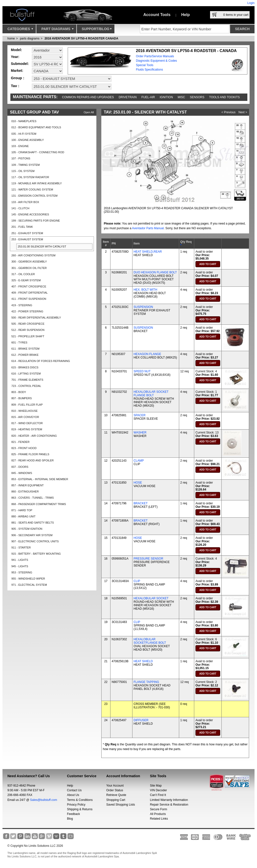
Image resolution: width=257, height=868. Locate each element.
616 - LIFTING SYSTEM (26, 374)
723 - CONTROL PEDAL (26, 386)
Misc (181, 97)
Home (11, 38)
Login (251, 3)
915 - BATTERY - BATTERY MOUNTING (36, 554)
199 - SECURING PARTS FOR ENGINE (36, 221)
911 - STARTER (21, 547)
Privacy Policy (76, 805)
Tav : (15, 86)
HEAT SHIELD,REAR (148, 252)
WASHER (140, 433)
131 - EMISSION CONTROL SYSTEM (34, 196)
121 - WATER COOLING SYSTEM (32, 189)
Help (185, 15)
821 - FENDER (20, 442)
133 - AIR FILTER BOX (25, 202)
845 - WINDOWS (22, 473)
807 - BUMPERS (22, 398)
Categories (20, 30)
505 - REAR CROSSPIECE (28, 324)
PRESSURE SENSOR (149, 559)
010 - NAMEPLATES (24, 121)
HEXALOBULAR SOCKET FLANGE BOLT (151, 394)
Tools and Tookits (224, 97)
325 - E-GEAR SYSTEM (26, 280)
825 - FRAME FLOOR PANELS (30, 454)
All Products (158, 814)
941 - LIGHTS (20, 560)
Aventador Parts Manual (148, 228)
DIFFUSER (141, 720)
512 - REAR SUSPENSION (28, 330)
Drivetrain (128, 97)
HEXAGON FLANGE (147, 354)
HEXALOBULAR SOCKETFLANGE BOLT (150, 641)
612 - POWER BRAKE (25, 355)
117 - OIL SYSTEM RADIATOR (30, 177)
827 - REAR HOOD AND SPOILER (32, 460)
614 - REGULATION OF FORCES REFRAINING (41, 361)
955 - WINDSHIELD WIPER (28, 579)
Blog (70, 819)
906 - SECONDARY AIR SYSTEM (32, 535)
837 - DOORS (20, 467)
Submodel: (20, 64)
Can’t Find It (158, 795)
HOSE (138, 483)
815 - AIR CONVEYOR (25, 417)
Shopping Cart (116, 800)
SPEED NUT (142, 371)
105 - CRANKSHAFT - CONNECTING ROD (38, 152)
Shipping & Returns (80, 809)
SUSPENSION (143, 307)
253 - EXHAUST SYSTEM (27, 239)
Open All (89, 112)
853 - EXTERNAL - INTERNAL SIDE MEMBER (40, 479)
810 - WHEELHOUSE (24, 411)
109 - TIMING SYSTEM (26, 165)
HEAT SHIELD (143, 661)
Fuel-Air (148, 97)
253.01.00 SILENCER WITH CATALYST (42, 246)
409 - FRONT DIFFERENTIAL (30, 293)
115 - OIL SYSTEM (23, 171)
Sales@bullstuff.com (44, 800)
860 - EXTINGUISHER (25, 491)
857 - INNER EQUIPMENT (28, 485)
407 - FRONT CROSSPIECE (29, 286)
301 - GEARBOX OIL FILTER (29, 268)
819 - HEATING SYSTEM (27, 429)
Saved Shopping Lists (121, 805)
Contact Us (74, 790)
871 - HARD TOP (22, 510)
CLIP (137, 581)
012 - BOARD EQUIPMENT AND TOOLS (36, 127)
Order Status (115, 790)
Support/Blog (97, 30)
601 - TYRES (19, 342)
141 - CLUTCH (20, 208)
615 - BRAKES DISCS (25, 367)
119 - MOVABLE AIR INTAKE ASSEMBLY (37, 183)
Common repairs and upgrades (88, 97)
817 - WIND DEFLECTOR (27, 423)
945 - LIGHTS (20, 566)
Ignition (166, 97)
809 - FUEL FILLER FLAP (27, 405)
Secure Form (159, 809)
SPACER (140, 415)
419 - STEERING (22, 305)
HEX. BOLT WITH (146, 290)
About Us (73, 795)
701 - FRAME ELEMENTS (27, 380)
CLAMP (139, 461)
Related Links (159, 819)
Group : (18, 78)
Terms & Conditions (80, 800)
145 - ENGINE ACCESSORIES (30, 214)
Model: (16, 50)
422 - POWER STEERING (27, 311)
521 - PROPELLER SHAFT (28, 336)
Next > (243, 112)
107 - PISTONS (21, 158)
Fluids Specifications (149, 70)
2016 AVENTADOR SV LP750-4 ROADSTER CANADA (81, 38)
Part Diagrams (57, 30)
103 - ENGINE (20, 146)
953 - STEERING (22, 572)
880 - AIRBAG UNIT (23, 516)
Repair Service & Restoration (169, 805)
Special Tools (145, 65)
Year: (15, 57)
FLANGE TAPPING (146, 682)
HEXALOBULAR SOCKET (151, 598)
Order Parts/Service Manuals (155, 56)
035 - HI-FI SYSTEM (24, 134)
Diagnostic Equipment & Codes (156, 61)
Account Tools (157, 15)
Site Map (156, 786)
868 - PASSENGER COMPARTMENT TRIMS (39, 504)
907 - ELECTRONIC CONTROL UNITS (35, 541)
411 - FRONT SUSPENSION (29, 299)
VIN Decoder (159, 790)
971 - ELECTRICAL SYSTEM (29, 585)
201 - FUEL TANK (22, 227)
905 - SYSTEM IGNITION (27, 529)
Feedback (74, 814)
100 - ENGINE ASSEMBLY (28, 140)
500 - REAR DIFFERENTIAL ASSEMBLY (36, 318)
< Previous (228, 112)
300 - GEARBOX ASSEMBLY (29, 262)
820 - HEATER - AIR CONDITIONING (34, 436)
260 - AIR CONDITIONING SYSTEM (33, 255)
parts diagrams (30, 38)
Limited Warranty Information (169, 800)
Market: (17, 71)
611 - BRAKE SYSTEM (25, 349)
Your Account (115, 786)
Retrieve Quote (116, 795)
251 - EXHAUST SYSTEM (27, 233)
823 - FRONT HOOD (24, 448)
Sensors (197, 97)
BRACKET (141, 503)
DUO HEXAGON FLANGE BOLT (155, 272)
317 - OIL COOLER (23, 274)
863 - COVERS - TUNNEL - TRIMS (33, 498)
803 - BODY (19, 392)
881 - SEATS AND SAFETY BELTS (33, 523)
